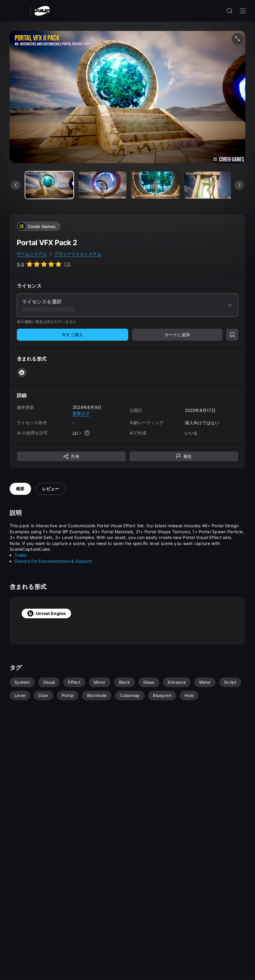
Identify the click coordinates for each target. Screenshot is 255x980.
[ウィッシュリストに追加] (232, 335)
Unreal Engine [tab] (46, 613)
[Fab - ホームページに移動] (42, 10)
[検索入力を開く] (230, 11)
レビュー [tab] (51, 489)
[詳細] (87, 433)
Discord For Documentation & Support (53, 561)
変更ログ (81, 413)
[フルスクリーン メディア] (238, 39)
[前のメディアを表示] (16, 185)
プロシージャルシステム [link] (78, 254)
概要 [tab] (20, 489)
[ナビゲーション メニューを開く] (243, 11)
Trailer (21, 555)
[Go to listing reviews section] (44, 264)
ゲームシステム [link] (32, 254)
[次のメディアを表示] (239, 185)
